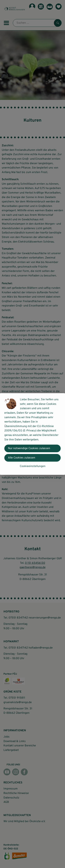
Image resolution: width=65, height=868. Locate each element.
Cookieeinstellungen (33, 466)
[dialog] (32, 434)
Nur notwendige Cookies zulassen (29, 448)
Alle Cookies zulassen (22, 458)
